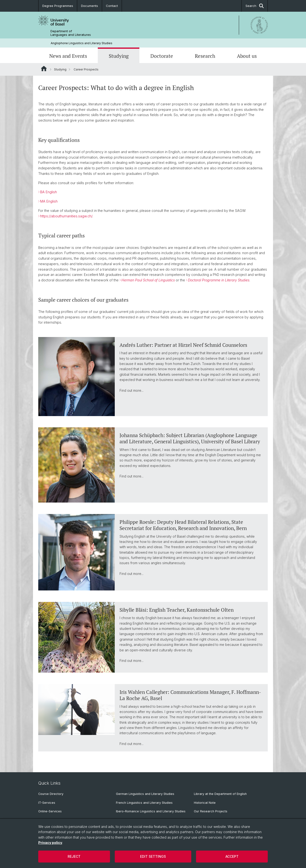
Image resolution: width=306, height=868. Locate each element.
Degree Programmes (58, 6)
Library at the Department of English (220, 794)
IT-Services (47, 803)
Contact (112, 6)
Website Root (44, 69)
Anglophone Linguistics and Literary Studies (82, 43)
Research (205, 56)
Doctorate (162, 56)
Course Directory (51, 794)
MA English (49, 201)
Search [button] (255, 6)
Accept (232, 856)
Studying (119, 56)
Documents (90, 6)
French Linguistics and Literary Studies (144, 803)
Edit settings (153, 856)
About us (247, 56)
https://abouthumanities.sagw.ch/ (66, 216)
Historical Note (205, 803)
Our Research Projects (211, 811)
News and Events (68, 56)
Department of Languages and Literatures (71, 33)
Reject (74, 856)
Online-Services (50, 811)
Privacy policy (50, 843)
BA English (49, 192)
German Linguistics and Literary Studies (145, 794)
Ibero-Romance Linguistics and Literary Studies (151, 811)
